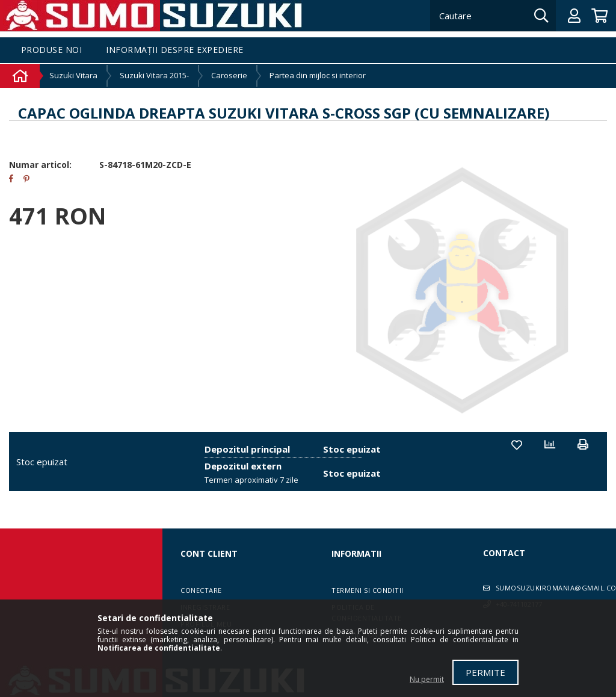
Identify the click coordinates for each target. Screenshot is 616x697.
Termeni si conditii (368, 590)
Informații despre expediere (175, 50)
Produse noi (52, 50)
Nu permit (427, 679)
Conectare (201, 590)
